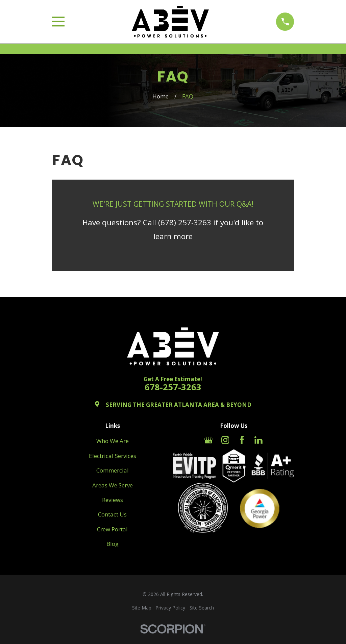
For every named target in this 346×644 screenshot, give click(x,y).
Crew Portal (112, 529)
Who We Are (113, 441)
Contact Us (112, 514)
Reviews (113, 500)
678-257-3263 (173, 387)
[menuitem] (142, 608)
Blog (113, 544)
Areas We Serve (113, 485)
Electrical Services (113, 456)
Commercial (113, 470)
